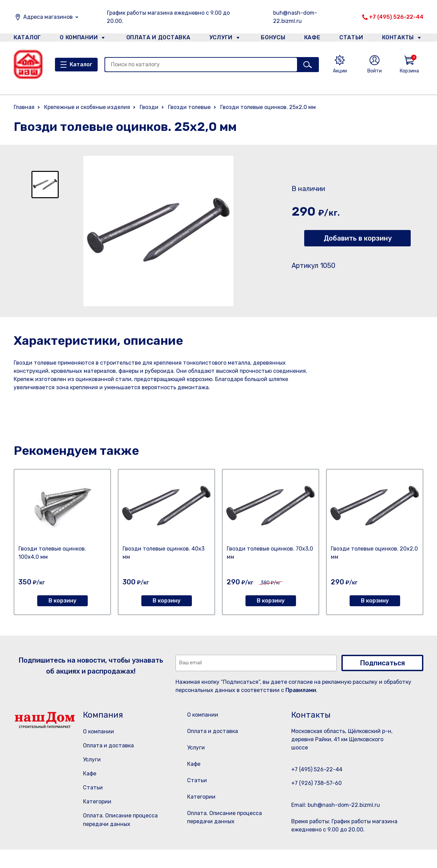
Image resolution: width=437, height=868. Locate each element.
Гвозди (149, 107)
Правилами (301, 690)
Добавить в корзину (358, 238)
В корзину (62, 601)
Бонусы (270, 39)
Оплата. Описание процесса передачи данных (227, 837)
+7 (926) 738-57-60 (316, 783)
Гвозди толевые (189, 107)
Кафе (312, 39)
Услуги (218, 39)
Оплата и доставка (156, 39)
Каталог (26, 39)
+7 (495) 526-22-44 (396, 17)
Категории (97, 802)
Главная (24, 107)
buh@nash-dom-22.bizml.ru (295, 17)
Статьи (353, 39)
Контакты (402, 39)
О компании (79, 39)
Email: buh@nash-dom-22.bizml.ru (336, 805)
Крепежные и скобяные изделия (87, 107)
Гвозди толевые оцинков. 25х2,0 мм (268, 107)
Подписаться (382, 663)
